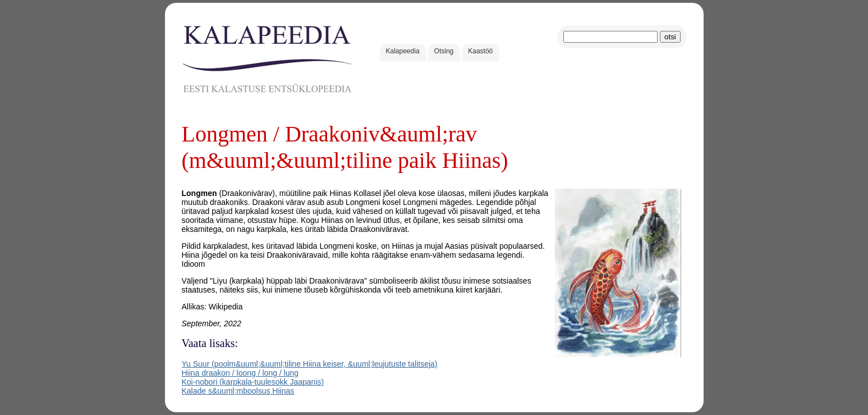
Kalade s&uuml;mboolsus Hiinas (238, 391)
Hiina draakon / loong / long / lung (240, 373)
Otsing (444, 51)
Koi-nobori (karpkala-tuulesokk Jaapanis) (253, 382)
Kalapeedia (403, 51)
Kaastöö (480, 51)
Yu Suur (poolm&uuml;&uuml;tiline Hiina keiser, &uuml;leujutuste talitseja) (310, 364)
